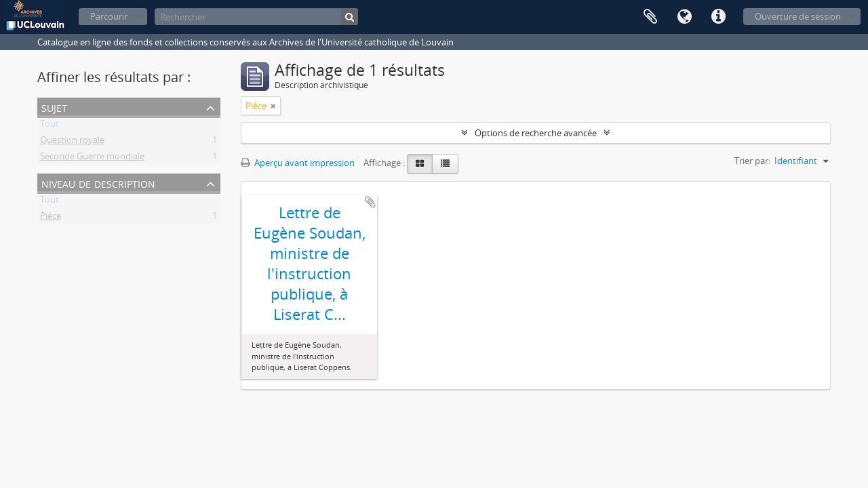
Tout (50, 126)
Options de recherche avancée (536, 133)
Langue (684, 17)
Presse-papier (650, 17)
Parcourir (109, 16)
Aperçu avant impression (298, 163)
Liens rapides (718, 17)
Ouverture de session (798, 16)
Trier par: (752, 161)
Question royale (72, 142)
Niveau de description (98, 183)
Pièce (51, 218)
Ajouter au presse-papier (370, 202)
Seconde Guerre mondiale (92, 159)
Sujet (54, 107)
